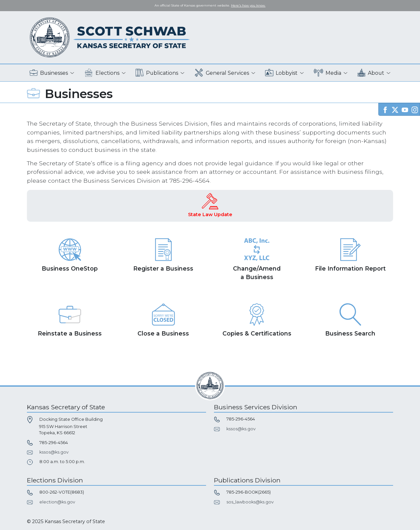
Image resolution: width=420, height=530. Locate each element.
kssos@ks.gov (54, 452)
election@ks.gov (57, 502)
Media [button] (328, 73)
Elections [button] (102, 73)
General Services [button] (222, 73)
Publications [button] (157, 73)
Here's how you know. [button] (248, 5)
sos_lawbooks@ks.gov (250, 502)
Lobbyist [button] (281, 73)
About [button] (371, 73)
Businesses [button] (49, 73)
